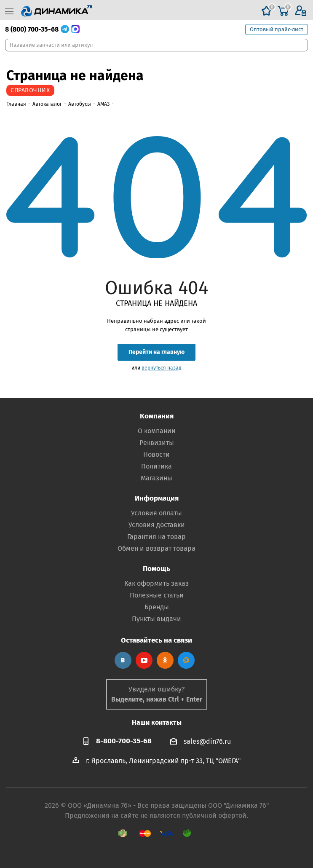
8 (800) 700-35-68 (32, 29)
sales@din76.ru (207, 741)
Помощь (156, 569)
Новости (156, 454)
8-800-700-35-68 (124, 741)
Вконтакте (123, 660)
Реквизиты (157, 443)
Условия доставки (157, 525)
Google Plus (186, 660)
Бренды (157, 607)
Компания (157, 416)
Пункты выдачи (156, 619)
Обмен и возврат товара (156, 548)
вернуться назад (162, 368)
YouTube (144, 660)
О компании (157, 431)
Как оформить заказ (156, 583)
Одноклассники (165, 660)
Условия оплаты (156, 513)
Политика (156, 466)
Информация (157, 498)
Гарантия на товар (156, 537)
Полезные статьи (157, 595)
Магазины (156, 478)
